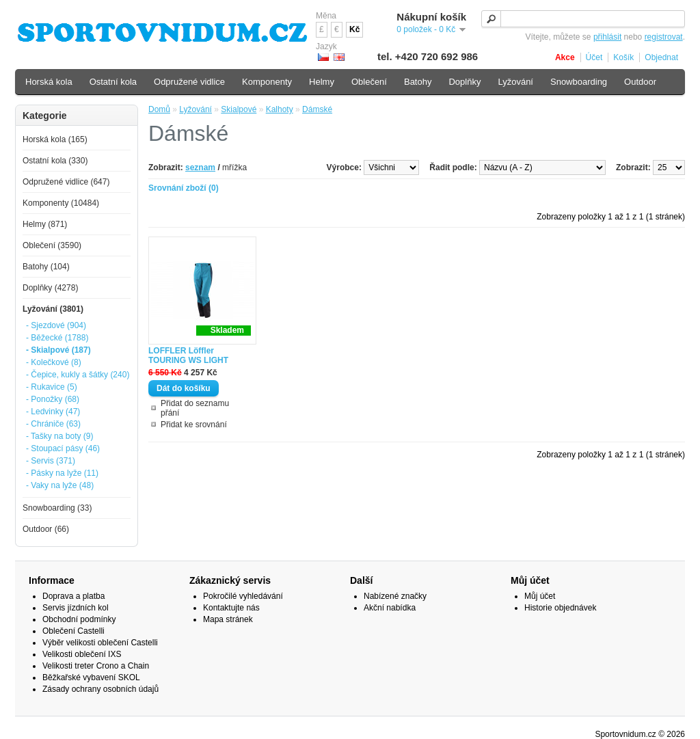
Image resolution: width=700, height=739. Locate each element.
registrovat (664, 37)
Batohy (418, 82)
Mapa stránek (228, 619)
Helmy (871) (45, 224)
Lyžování (196, 109)
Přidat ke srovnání (194, 425)
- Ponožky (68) (53, 399)
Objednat (661, 57)
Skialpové (239, 109)
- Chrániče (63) (53, 424)
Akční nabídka (390, 608)
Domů (159, 109)
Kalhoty (280, 109)
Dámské (317, 109)
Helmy (322, 82)
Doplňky (465, 82)
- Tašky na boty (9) (59, 436)
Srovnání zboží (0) (184, 188)
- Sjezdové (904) (56, 325)
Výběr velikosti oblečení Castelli (100, 643)
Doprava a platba (73, 596)
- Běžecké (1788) (57, 338)
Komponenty (267, 82)
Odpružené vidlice (189, 82)
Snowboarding (579, 82)
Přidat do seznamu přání (195, 408)
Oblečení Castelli (73, 631)
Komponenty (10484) (61, 203)
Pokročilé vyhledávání (243, 596)
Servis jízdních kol (76, 608)
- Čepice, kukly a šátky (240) (78, 375)
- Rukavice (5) (52, 387)
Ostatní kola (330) (55, 161)
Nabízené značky (395, 596)
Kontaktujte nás (231, 608)
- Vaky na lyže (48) (60, 485)
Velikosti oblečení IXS (82, 654)
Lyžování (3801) (53, 309)
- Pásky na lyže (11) (62, 473)
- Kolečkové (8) (54, 362)
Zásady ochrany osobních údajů (100, 689)
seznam (200, 167)
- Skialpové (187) (58, 350)
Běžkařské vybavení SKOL (91, 677)
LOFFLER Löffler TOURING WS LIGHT (188, 355)
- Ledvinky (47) (53, 412)
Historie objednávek (560, 608)
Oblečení (369, 82)
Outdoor (640, 82)
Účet (594, 57)
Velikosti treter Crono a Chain (96, 666)
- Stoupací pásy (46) (63, 448)
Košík (623, 57)
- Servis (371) (51, 461)
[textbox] (583, 19)
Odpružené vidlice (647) (66, 182)
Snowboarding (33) (57, 508)
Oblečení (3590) (52, 245)
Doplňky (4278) (50, 288)
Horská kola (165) (55, 139)
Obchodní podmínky (79, 619)
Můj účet (540, 596)
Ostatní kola (113, 82)
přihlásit (607, 37)
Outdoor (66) (46, 529)
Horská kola (49, 82)
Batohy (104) (46, 267)
